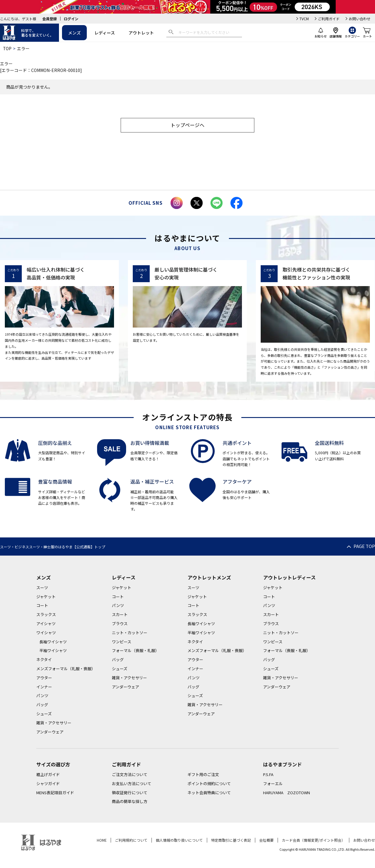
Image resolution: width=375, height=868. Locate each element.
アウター (44, 678)
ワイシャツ (46, 633)
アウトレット (141, 33)
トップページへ (187, 126)
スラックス (46, 615)
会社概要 (266, 841)
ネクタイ (44, 660)
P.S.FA (268, 775)
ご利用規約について (131, 841)
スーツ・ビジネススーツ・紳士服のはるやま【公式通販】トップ (53, 547)
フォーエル (273, 784)
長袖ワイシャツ (53, 642)
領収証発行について (130, 793)
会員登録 (50, 19)
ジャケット (46, 597)
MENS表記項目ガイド (55, 793)
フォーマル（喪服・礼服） (135, 651)
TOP (7, 48)
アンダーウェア (50, 732)
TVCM (304, 19)
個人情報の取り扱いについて (179, 841)
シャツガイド (48, 784)
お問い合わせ (360, 19)
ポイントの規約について (209, 784)
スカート (120, 615)
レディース (105, 33)
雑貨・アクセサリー (54, 723)
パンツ (42, 696)
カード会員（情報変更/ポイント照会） (313, 841)
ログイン (71, 19)
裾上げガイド (48, 775)
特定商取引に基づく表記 (231, 841)
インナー (44, 687)
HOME (102, 841)
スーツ (42, 588)
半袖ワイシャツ (53, 651)
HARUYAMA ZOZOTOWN (287, 793)
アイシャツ (46, 624)
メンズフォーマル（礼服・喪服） (66, 669)
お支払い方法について (132, 784)
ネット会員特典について (209, 793)
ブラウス (120, 624)
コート (42, 606)
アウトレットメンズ (209, 578)
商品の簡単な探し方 (130, 802)
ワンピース (122, 642)
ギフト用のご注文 (203, 775)
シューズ (44, 714)
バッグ (42, 705)
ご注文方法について (130, 775)
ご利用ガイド (329, 19)
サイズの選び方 (53, 765)
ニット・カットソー (130, 633)
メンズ (74, 33)
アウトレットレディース (289, 578)
